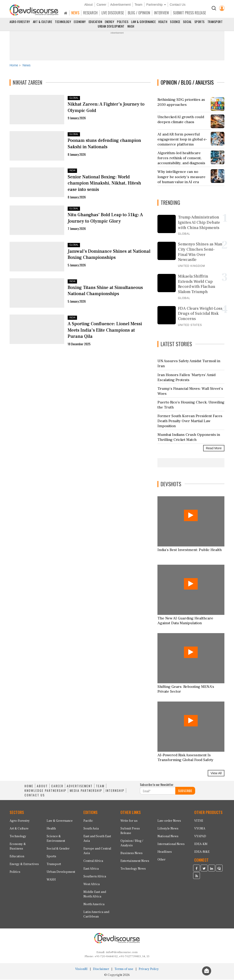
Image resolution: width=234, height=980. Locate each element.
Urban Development (111, 26)
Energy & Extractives (24, 865)
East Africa (91, 869)
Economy (80, 22)
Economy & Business (18, 847)
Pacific (88, 821)
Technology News (133, 869)
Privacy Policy (149, 970)
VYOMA (200, 829)
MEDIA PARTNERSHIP (86, 791)
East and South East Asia (97, 839)
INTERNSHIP (115, 791)
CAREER (57, 787)
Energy (110, 22)
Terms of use (124, 970)
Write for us (129, 821)
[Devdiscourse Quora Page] (219, 869)
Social (187, 22)
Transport (215, 22)
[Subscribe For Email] (158, 791)
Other (161, 860)
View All (216, 774)
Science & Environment (56, 839)
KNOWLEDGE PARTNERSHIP (45, 791)
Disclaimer (101, 970)
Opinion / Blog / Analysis (132, 844)
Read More (214, 449)
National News (168, 837)
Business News (132, 854)
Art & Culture (43, 22)
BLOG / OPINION (139, 13)
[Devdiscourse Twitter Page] (204, 869)
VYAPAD (200, 837)
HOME (29, 787)
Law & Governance (143, 22)
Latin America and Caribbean (96, 915)
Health (163, 22)
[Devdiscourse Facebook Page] (197, 869)
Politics (123, 22)
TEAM (100, 787)
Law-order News (169, 821)
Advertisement (120, 5)
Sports (200, 22)
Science (175, 22)
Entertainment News (135, 861)
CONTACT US (35, 796)
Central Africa (93, 861)
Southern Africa (95, 877)
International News (171, 845)
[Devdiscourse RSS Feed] (197, 877)
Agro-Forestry (20, 22)
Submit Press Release (130, 831)
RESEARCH (90, 13)
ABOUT (42, 787)
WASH (131, 26)
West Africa (92, 885)
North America (94, 905)
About (89, 5)
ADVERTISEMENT (80, 787)
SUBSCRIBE (185, 791)
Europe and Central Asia (97, 851)
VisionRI (81, 970)
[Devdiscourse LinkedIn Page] (212, 869)
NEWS (75, 13)
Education (96, 22)
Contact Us (178, 5)
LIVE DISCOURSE (113, 13)
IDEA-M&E (202, 852)
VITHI (199, 821)
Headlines (165, 852)
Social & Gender (58, 849)
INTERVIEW (162, 13)
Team (138, 5)
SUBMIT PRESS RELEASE (189, 13)
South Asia (91, 829)
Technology (63, 22)
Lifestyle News (168, 829)
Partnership (156, 5)
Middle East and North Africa (95, 895)
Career (102, 5)
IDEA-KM (201, 845)
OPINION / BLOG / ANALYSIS (187, 83)
